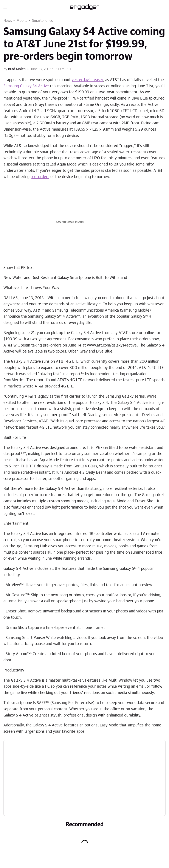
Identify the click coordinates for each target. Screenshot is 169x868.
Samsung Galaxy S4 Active (26, 86)
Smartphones (42, 21)
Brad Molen (17, 69)
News (8, 21)
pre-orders (40, 177)
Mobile (22, 21)
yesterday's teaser (87, 80)
